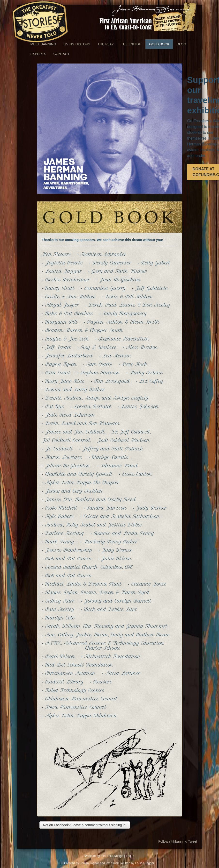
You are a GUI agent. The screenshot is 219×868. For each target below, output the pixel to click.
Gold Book (159, 44)
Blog (181, 44)
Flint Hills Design (112, 856)
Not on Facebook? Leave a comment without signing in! (85, 825)
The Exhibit (131, 44)
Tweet (193, 841)
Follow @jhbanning (173, 841)
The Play (106, 44)
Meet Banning (43, 44)
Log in (130, 856)
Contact (62, 54)
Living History (77, 44)
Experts (38, 54)
